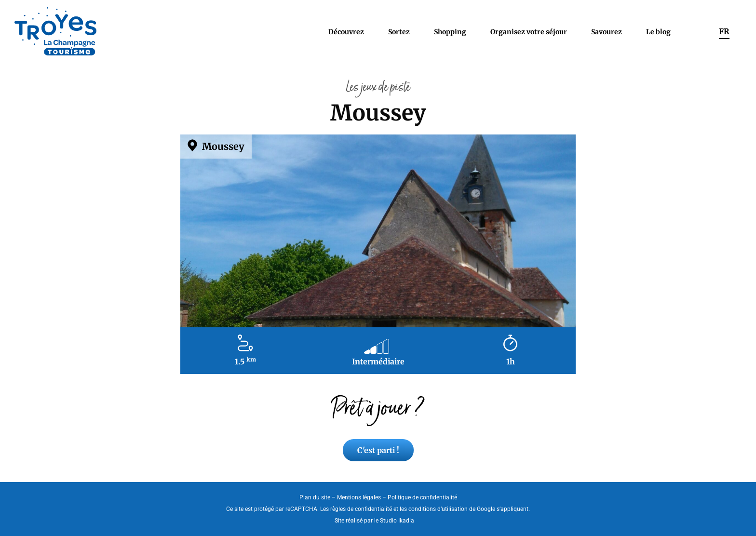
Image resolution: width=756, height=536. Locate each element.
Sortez (399, 32)
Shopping (450, 32)
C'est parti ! (378, 450)
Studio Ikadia (397, 521)
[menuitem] (724, 31)
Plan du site (315, 497)
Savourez (607, 32)
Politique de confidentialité (422, 497)
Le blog (658, 32)
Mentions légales (359, 497)
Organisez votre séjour (529, 32)
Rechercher (695, 31)
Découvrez (346, 32)
